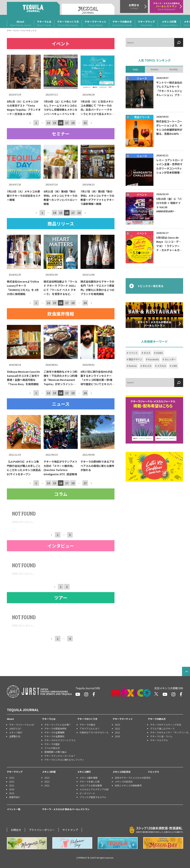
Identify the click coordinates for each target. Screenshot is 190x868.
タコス (147, 353)
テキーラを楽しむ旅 (90, 781)
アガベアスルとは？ (90, 728)
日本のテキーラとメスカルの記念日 (131, 778)
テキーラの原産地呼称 (55, 728)
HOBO (159, 353)
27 (85, 483)
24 (85, 393)
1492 (174, 366)
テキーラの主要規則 (54, 736)
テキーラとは (44, 23)
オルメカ (147, 366)
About (21, 23)
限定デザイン (135, 359)
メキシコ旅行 (84, 772)
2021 (117, 732)
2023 (117, 725)
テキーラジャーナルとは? (22, 725)
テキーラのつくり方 (68, 23)
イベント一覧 (14, 809)
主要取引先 (15, 736)
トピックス (153, 772)
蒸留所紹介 (15, 797)
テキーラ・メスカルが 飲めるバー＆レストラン (66, 809)
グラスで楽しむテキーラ (162, 728)
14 (48, 123)
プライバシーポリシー (42, 830)
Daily (135, 69)
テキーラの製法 (87, 725)
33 (85, 123)
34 (85, 303)
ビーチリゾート (87, 793)
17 (67, 123)
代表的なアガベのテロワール (94, 732)
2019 (12, 793)
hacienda (153, 359)
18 (73, 123)
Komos (133, 366)
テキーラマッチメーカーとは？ (60, 756)
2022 (117, 728)
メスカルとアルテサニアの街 (94, 789)
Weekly (154, 69)
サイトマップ (70, 830)
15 (55, 123)
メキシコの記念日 (122, 772)
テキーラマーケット (95, 23)
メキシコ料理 (169, 23)
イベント (133, 353)
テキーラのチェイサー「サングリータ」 (167, 732)
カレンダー (170, 359)
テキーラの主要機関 (54, 732)
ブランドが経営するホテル (93, 797)
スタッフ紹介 (16, 732)
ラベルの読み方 (52, 748)
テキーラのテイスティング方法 (166, 725)
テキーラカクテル (159, 740)
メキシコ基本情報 (89, 778)
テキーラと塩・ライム (161, 736)
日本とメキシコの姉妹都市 (128, 785)
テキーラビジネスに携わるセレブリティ (61, 760)
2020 (117, 736)
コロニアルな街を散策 (91, 785)
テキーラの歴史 (52, 744)
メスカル (162, 366)
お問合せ (16, 830)
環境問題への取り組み (55, 752)
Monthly (174, 69)
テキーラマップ (146, 23)
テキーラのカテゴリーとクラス (60, 740)
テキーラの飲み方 (122, 23)
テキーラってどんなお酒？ (58, 725)
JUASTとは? (15, 728)
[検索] (179, 42)
